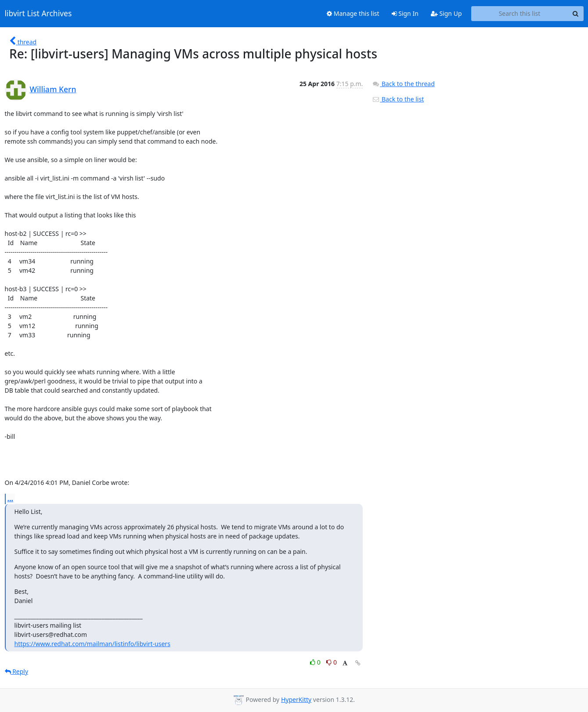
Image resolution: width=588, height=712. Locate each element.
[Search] (576, 14)
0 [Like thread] (316, 662)
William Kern (53, 89)
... (11, 499)
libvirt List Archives (38, 14)
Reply (17, 671)
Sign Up (446, 13)
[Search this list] (520, 14)
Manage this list (353, 13)
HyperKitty (296, 699)
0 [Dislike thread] (332, 662)
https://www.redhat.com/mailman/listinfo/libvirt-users (92, 644)
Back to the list (398, 99)
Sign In (405, 13)
